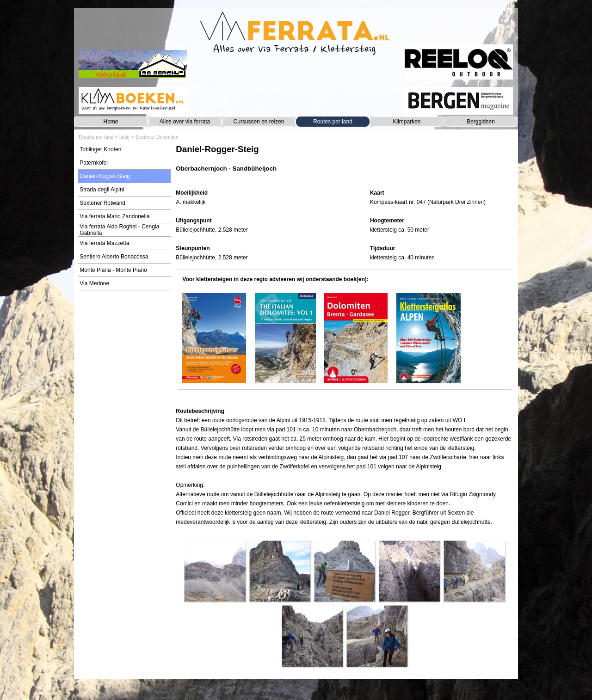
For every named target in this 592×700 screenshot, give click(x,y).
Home (111, 122)
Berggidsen (481, 122)
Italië (125, 137)
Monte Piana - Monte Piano (113, 270)
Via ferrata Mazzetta (104, 243)
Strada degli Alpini (102, 190)
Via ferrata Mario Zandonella (114, 216)
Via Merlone (94, 283)
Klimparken (407, 122)
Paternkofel (94, 163)
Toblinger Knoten (100, 149)
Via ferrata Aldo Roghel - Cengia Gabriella (119, 230)
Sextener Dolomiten (157, 137)
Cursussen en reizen (259, 122)
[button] (215, 571)
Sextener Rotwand (102, 203)
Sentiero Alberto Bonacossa (114, 257)
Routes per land (333, 122)
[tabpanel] (344, 163)
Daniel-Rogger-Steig (105, 176)
